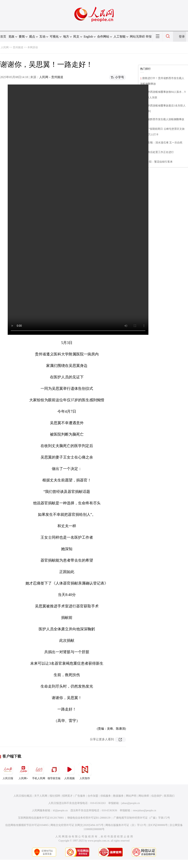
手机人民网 (39, 771)
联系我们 (169, 796)
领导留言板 (54, 771)
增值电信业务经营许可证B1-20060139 (89, 818)
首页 (3, 37)
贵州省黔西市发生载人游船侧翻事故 (163, 119)
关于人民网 (41, 796)
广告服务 (80, 796)
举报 (149, 37)
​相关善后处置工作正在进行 (158, 152)
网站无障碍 (137, 37)
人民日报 (8, 771)
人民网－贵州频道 (51, 77)
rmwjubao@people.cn (144, 810)
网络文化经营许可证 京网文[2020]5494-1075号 (77, 825)
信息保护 (156, 796)
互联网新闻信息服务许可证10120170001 (41, 818)
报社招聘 (55, 796)
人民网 (5, 47)
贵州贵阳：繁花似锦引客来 (157, 162)
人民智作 (85, 771)
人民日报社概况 (23, 796)
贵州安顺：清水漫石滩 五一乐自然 (162, 143)
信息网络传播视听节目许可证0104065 (27, 825)
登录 (182, 37)
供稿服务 (106, 796)
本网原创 (33, 47)
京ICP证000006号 (158, 825)
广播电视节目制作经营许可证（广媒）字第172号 (142, 818)
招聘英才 (67, 796)
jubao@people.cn (131, 803)
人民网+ (23, 771)
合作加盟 (93, 796)
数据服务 (118, 796)
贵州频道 (18, 47)
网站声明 (131, 796)
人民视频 (69, 771)
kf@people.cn (60, 810)
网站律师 (144, 796)
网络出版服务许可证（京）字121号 (126, 825)
